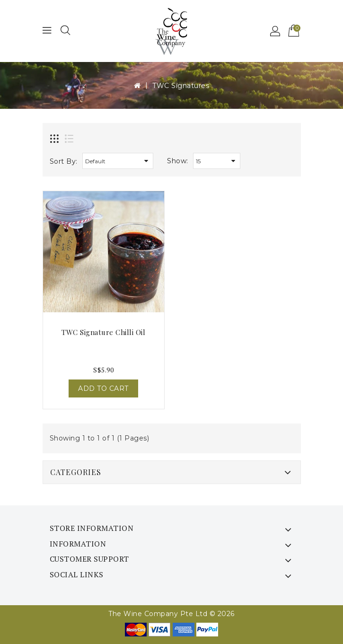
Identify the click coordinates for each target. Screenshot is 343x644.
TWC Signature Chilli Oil (103, 332)
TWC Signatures (181, 86)
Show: (178, 161)
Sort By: (64, 161)
